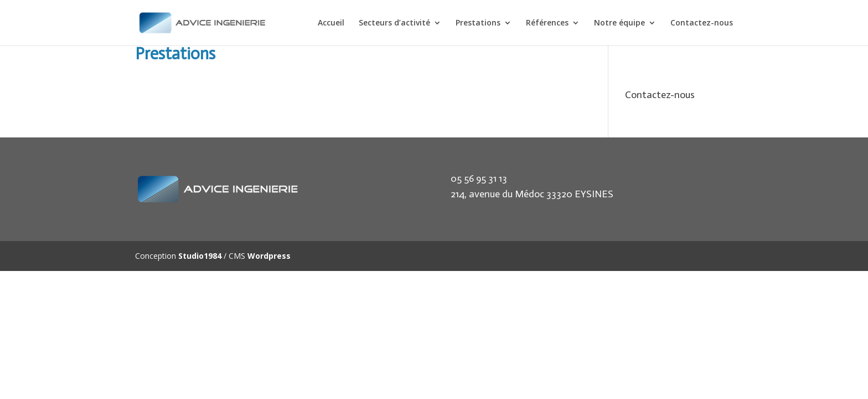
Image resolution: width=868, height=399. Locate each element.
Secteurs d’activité (394, 23)
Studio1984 (200, 256)
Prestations (478, 23)
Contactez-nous (702, 23)
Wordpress (269, 256)
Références (547, 23)
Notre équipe (619, 23)
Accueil (331, 23)
